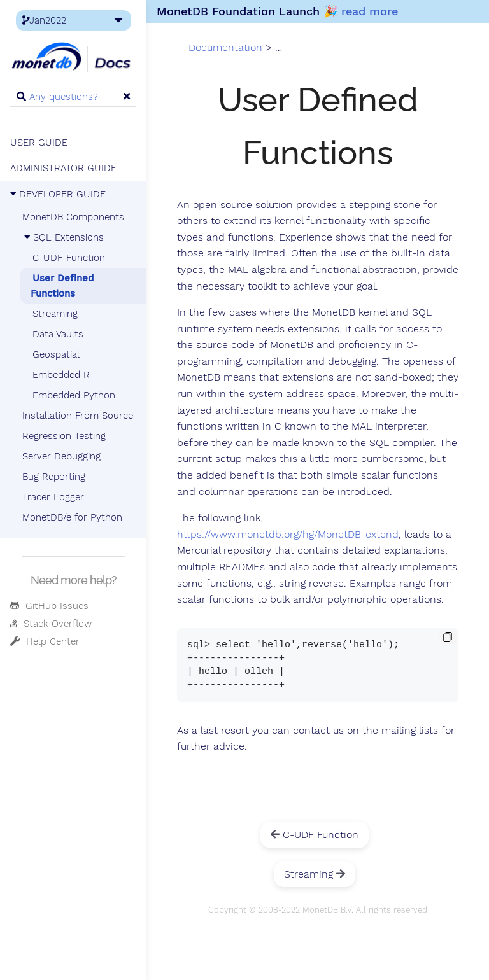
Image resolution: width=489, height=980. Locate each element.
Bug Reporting (54, 477)
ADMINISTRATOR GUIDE (63, 168)
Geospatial (56, 354)
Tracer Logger (53, 497)
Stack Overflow (51, 624)
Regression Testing (64, 436)
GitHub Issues (49, 606)
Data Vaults (58, 334)
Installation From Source (78, 416)
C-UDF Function (69, 258)
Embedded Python (74, 395)
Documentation (225, 48)
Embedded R (61, 375)
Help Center (45, 641)
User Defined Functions (62, 286)
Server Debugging (61, 456)
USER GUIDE (39, 143)
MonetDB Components (73, 217)
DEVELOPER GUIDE (58, 194)
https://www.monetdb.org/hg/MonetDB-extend (288, 535)
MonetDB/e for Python (72, 517)
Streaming (55, 314)
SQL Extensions (63, 237)
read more (370, 11)
